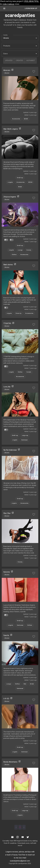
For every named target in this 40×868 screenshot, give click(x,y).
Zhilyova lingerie (10, 197)
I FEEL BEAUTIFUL (31, 1)
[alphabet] (31, 61)
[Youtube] (23, 837)
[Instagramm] (17, 837)
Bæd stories (8, 265)
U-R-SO (6, 699)
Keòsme (7, 572)
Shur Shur (7, 513)
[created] (19, 61)
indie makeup (8, 4)
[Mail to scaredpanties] (12, 837)
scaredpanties (22, 863)
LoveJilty (7, 387)
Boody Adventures (10, 762)
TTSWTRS (7, 323)
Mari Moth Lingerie (11, 129)
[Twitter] (28, 837)
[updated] (9, 61)
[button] (20, 46)
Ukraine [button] (6, 38)
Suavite (6, 635)
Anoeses (7, 70)
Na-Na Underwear (10, 450)
